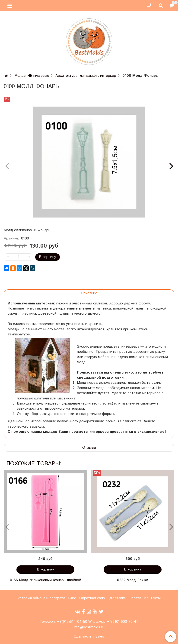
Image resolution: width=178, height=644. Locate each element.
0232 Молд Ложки (133, 580)
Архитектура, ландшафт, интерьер (86, 76)
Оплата (135, 598)
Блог (72, 598)
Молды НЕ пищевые (32, 76)
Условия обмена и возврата (41, 598)
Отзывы (89, 448)
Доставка (118, 598)
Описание (89, 293)
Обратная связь (93, 598)
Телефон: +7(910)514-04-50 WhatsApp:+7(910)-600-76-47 (89, 622)
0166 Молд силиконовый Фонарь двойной (46, 580)
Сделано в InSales (89, 637)
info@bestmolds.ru (89, 627)
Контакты (152, 598)
